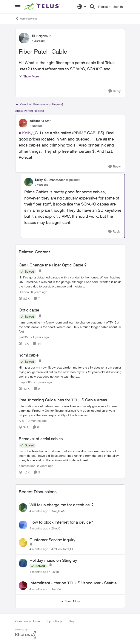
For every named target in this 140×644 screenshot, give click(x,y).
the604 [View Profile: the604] (56, 589)
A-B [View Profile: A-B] (21, 421)
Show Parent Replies (30, 111)
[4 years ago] (40, 337)
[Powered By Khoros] (70, 634)
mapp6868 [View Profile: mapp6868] (26, 382)
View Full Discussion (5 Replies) (39, 104)
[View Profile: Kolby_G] (29, 182)
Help (72, 621)
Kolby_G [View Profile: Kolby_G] (41, 180)
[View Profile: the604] (23, 586)
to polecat (73, 180)
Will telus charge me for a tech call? (62, 505)
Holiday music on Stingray (53, 560)
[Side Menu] (18, 7)
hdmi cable (29, 355)
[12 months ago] (36, 421)
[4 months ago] (39, 511)
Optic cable (29, 310)
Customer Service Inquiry (52, 540)
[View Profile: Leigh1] (23, 563)
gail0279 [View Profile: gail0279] (25, 337)
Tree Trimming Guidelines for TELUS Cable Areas (63, 400)
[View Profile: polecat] (23, 123)
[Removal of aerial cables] (70, 456)
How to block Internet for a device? (61, 522)
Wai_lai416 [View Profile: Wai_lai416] (59, 511)
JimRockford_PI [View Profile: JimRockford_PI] (62, 549)
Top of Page (54, 621)
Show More (29, 76)
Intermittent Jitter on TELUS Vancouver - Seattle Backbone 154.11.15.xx (73, 583)
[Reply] (115, 91)
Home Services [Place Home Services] (26, 18)
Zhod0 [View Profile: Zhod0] (56, 528)
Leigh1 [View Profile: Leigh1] (56, 571)
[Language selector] (82, 7)
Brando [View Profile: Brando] (24, 292)
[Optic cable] (70, 327)
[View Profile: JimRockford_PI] (23, 543)
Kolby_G (30, 133)
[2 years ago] (45, 466)
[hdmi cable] (70, 372)
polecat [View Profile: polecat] (35, 121)
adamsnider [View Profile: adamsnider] (27, 466)
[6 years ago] (38, 292)
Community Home (28, 621)
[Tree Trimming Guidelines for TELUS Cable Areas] (70, 410)
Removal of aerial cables (41, 439)
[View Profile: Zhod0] (23, 525)
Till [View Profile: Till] (33, 36)
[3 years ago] (43, 382)
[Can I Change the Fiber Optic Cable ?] (70, 282)
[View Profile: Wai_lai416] (23, 508)
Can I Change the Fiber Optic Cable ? (53, 265)
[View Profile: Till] (24, 38)
